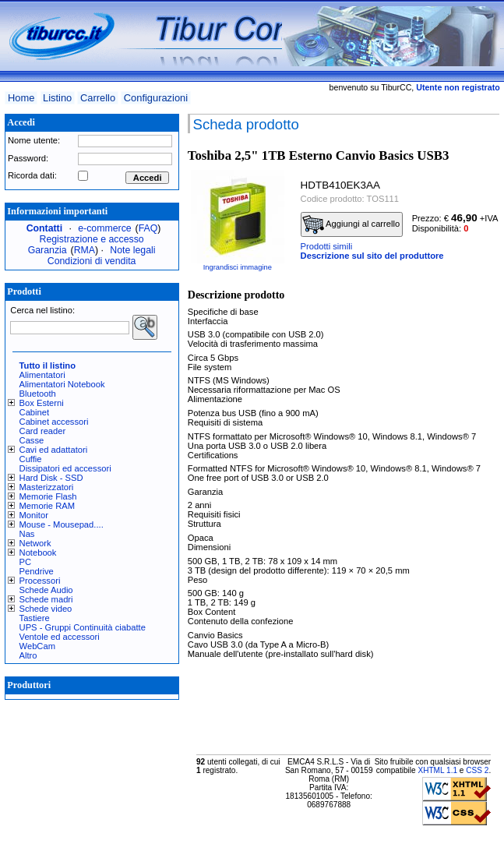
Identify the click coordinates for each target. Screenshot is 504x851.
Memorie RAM (47, 506)
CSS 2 (477, 770)
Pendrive (37, 571)
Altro (28, 655)
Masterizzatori (47, 487)
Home (21, 98)
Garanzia (48, 250)
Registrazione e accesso (92, 239)
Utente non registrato (458, 87)
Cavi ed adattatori (54, 450)
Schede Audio (46, 590)
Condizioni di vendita (92, 261)
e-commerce (104, 228)
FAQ (148, 228)
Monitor (34, 515)
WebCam (37, 646)
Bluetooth (38, 394)
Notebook (38, 553)
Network (35, 543)
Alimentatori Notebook (62, 384)
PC (26, 562)
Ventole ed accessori (60, 637)
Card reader (43, 431)
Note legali (132, 250)
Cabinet (35, 412)
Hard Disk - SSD (51, 478)
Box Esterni (42, 403)
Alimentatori (42, 375)
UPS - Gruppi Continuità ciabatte (83, 627)
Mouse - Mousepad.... (62, 524)
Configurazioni (156, 98)
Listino (57, 98)
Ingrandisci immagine (238, 267)
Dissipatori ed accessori (65, 468)
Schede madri (46, 599)
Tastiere (35, 618)
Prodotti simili (327, 246)
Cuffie (31, 459)
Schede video (46, 609)
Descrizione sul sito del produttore (372, 256)
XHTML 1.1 (437, 770)
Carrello (98, 98)
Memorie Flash (48, 496)
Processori (40, 581)
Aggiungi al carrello (351, 224)
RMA (85, 250)
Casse (32, 440)
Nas (27, 534)
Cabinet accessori (54, 422)
